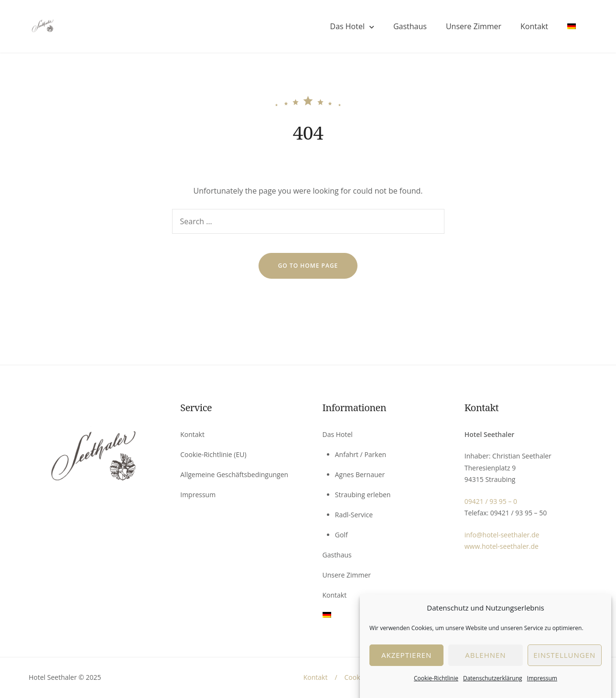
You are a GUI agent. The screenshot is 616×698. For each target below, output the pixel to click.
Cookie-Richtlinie (436, 685)
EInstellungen (564, 663)
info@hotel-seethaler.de (502, 535)
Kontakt (534, 26)
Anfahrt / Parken (361, 454)
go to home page (308, 266)
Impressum (542, 685)
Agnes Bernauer (360, 474)
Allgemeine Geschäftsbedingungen (234, 474)
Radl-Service (354, 515)
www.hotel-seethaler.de (502, 546)
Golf (341, 535)
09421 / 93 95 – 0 (491, 501)
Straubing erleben (363, 495)
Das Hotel (347, 26)
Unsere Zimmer (474, 26)
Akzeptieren (406, 663)
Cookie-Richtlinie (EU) (213, 454)
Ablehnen (485, 663)
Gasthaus (410, 26)
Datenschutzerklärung (493, 685)
